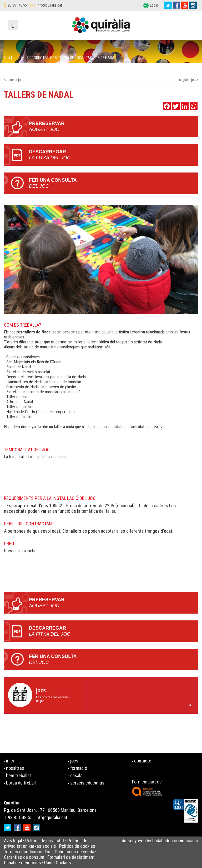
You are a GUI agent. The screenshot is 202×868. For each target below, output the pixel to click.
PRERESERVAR (113, 127)
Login (154, 5)
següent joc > (189, 80)
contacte (143, 761)
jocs (74, 761)
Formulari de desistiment (71, 857)
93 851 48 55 (17, 5)
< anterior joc (13, 80)
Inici (7, 58)
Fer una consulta (113, 183)
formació (79, 768)
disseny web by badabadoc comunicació (160, 841)
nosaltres (15, 768)
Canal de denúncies (22, 863)
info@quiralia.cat (49, 5)
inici (10, 761)
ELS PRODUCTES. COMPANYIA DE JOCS (53, 58)
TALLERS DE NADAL (101, 58)
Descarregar (113, 155)
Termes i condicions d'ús (28, 852)
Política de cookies (77, 846)
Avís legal (13, 841)
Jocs (16, 58)
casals (76, 775)
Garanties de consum (24, 857)
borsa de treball (21, 783)
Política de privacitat (45, 841)
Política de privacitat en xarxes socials (46, 843)
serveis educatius (87, 783)
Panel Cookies (58, 863)
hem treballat (19, 775)
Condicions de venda (74, 852)
